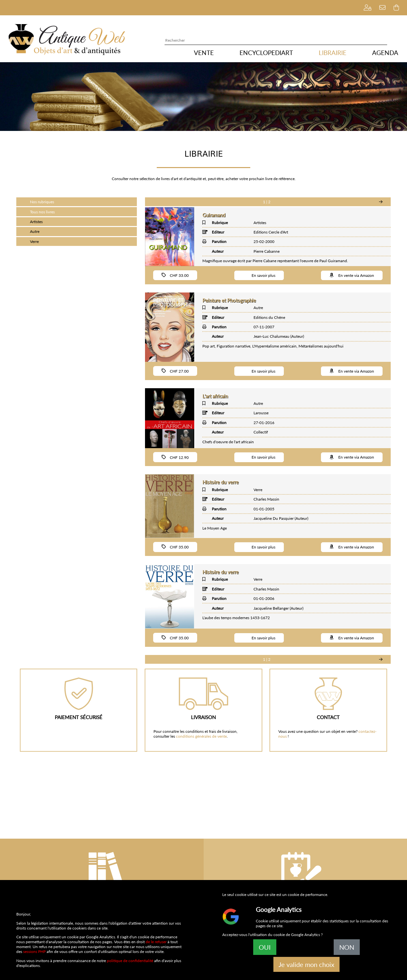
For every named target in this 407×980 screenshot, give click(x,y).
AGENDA (385, 53)
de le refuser (156, 942)
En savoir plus (259, 275)
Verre (34, 241)
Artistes (36, 222)
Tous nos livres (42, 212)
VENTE (204, 53)
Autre (35, 231)
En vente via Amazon (352, 275)
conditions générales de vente (201, 736)
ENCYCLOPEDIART (266, 53)
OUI (265, 947)
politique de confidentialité (130, 961)
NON (347, 947)
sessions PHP (34, 952)
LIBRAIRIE (333, 53)
